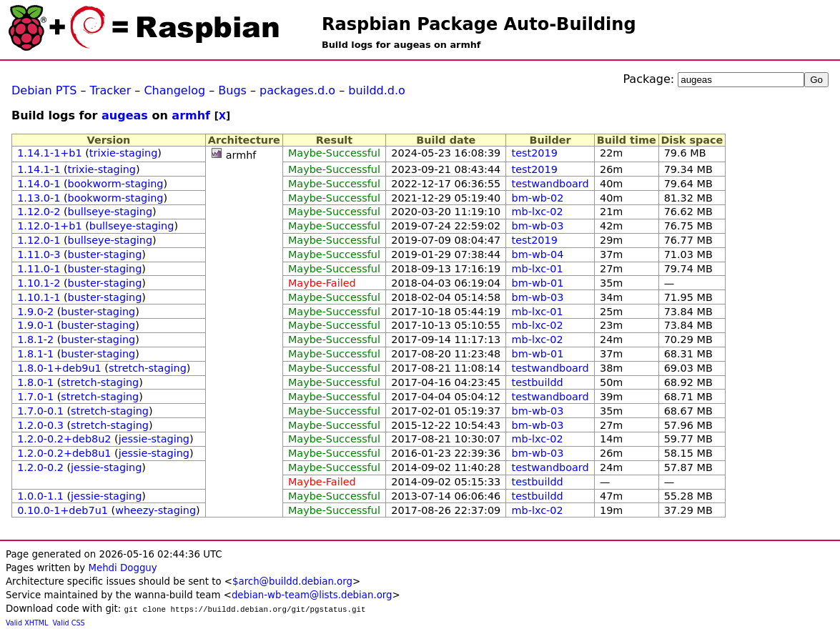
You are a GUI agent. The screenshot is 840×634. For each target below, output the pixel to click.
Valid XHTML (27, 623)
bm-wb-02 (538, 198)
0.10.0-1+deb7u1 (63, 510)
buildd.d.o (377, 90)
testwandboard (550, 184)
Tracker (111, 90)
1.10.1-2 (39, 283)
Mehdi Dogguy (122, 568)
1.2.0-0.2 (40, 467)
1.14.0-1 (39, 184)
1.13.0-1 (39, 198)
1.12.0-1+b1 (49, 226)
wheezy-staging (155, 510)
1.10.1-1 (39, 297)
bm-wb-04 (538, 254)
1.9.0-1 (35, 325)
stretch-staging (148, 368)
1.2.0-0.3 (40, 425)
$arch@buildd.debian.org (292, 581)
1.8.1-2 (35, 340)
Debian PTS (44, 90)
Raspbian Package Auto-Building (479, 24)
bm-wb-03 (538, 226)
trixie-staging (123, 153)
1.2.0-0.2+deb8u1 (64, 453)
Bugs (232, 90)
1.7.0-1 (35, 397)
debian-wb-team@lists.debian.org (312, 595)
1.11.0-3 (39, 254)
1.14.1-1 (39, 169)
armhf (191, 115)
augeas (125, 115)
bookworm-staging (116, 184)
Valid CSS (69, 623)
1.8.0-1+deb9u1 (59, 368)
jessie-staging (154, 439)
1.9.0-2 (35, 312)
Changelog (174, 90)
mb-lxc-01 (538, 269)
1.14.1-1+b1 (49, 153)
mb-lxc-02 (538, 212)
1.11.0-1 (39, 269)
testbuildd (538, 382)
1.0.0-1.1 (40, 496)
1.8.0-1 (35, 382)
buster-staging (105, 254)
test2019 (535, 153)
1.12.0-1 (39, 240)
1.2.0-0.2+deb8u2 (64, 439)
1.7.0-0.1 (40, 411)
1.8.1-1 (35, 354)
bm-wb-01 (538, 283)
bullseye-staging (110, 212)
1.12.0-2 (39, 212)
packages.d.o (297, 90)
